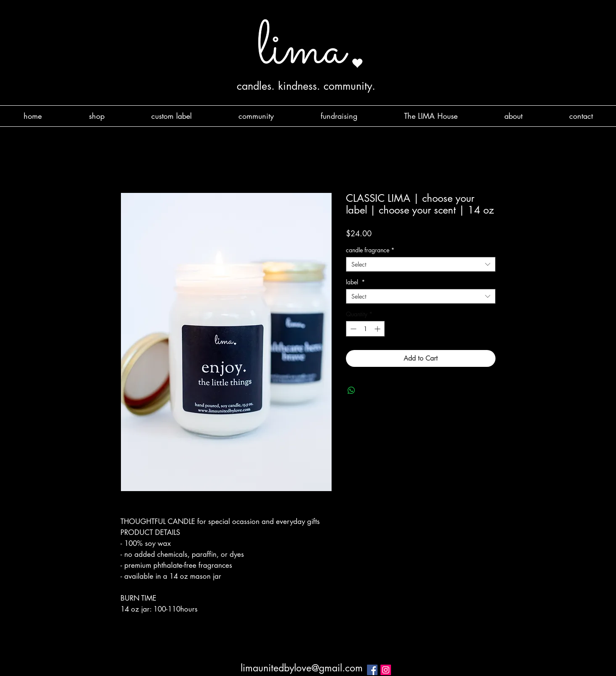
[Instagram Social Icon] (386, 670)
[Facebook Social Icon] (372, 670)
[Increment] (378, 329)
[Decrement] (352, 329)
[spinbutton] (365, 329)
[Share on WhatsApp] (351, 390)
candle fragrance (370, 250)
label (355, 282)
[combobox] (421, 264)
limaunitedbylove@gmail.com (302, 668)
